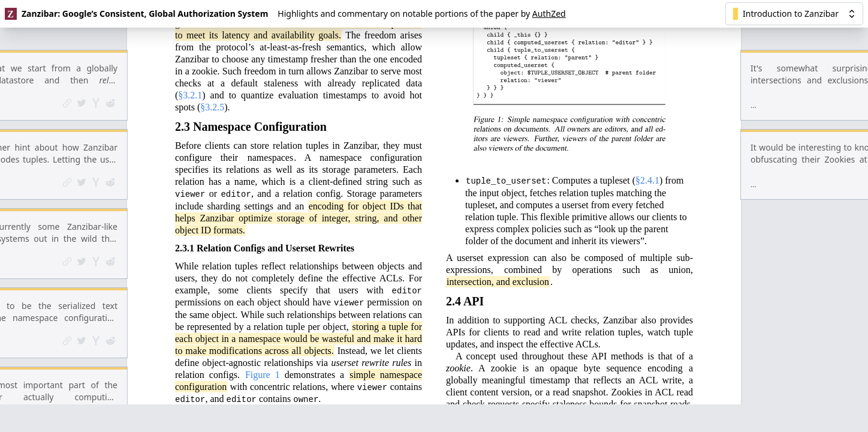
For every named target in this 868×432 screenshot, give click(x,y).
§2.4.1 (647, 115)
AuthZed (549, 13)
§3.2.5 (212, 42)
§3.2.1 (190, 30)
